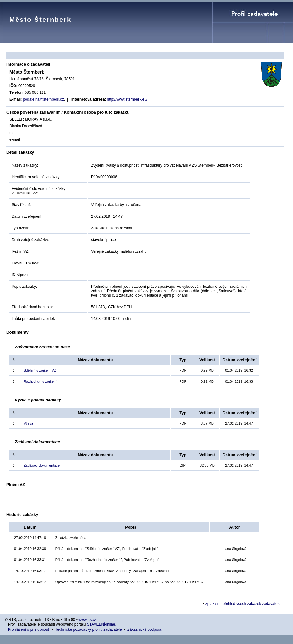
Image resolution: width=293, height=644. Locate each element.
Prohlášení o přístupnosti (29, 629)
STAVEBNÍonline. (102, 624)
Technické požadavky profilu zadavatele (88, 629)
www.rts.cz (87, 620)
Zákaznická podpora (144, 629)
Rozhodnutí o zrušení (40, 381)
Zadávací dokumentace (42, 465)
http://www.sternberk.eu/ (127, 99)
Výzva (28, 423)
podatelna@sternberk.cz (43, 99)
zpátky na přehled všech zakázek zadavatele (243, 604)
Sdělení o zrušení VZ (40, 370)
